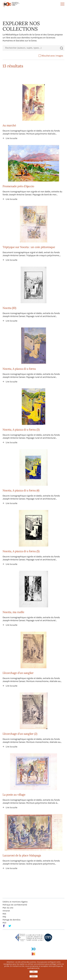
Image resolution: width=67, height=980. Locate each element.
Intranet (6, 911)
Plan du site (8, 908)
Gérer (33, 976)
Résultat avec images (51, 56)
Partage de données (12, 920)
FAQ (4, 917)
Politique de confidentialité (15, 905)
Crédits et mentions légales (15, 902)
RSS (4, 914)
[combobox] (31, 48)
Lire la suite (12, 138)
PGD (4, 923)
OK (34, 972)
